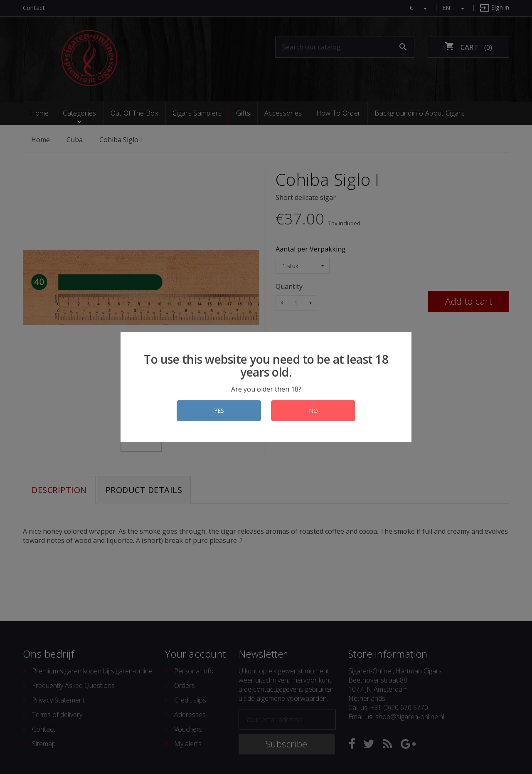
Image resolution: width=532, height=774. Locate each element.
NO (313, 410)
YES (219, 410)
